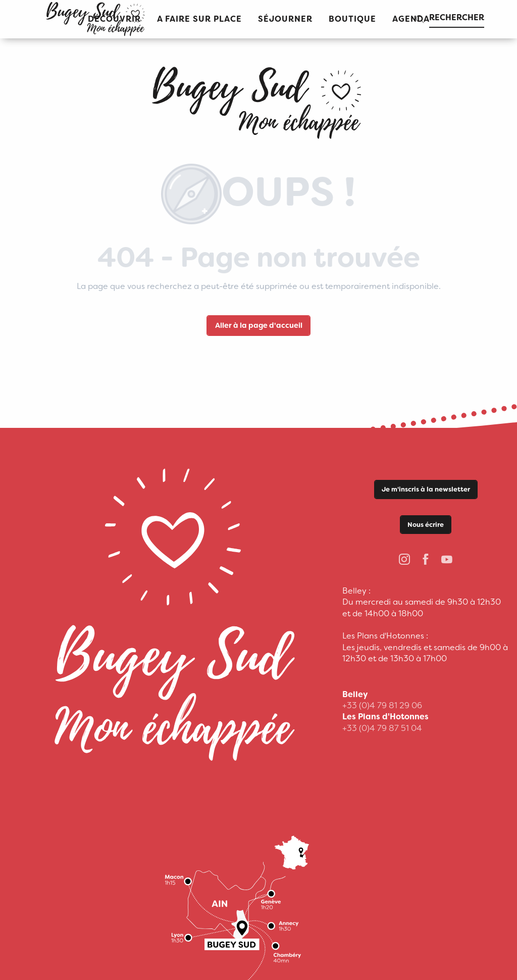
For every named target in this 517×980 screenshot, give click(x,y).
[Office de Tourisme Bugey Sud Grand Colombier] (258, 99)
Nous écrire (426, 525)
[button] (199, 19)
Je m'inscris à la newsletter (426, 489)
